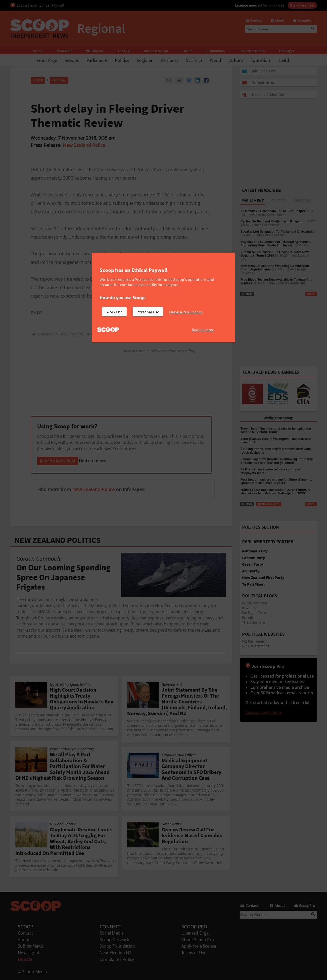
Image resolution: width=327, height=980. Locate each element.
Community (216, 51)
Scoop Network (114, 940)
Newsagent (29, 953)
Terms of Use (194, 953)
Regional (145, 60)
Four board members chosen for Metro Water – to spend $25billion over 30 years (277, 481)
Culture (236, 60)
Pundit (248, 617)
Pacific (187, 51)
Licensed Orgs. (195, 933)
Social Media (112, 933)
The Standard (254, 622)
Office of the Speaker (271, 235)
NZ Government (256, 646)
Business (170, 60)
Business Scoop (156, 51)
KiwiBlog (249, 608)
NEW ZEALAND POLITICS (57, 540)
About (24, 940)
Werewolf (64, 51)
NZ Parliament (254, 641)
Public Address (255, 603)
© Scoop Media (32, 972)
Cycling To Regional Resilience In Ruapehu (272, 221)
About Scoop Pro (198, 940)
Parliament (97, 60)
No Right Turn (254, 613)
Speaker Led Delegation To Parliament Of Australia (278, 232)
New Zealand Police (84, 145)
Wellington (95, 51)
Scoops (72, 60)
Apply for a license (199, 946)
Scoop (38, 51)
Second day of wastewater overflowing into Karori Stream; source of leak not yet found (277, 461)
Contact (25, 933)
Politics (122, 60)
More (311, 294)
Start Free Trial (302, 5)
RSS (247, 294)
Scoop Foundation (117, 946)
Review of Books (252, 51)
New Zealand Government (266, 215)
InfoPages (287, 51)
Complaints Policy (117, 959)
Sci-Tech (194, 60)
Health (284, 60)
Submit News (31, 946)
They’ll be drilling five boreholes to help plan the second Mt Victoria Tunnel (276, 430)
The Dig (123, 51)
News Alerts (269, 504)
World (215, 60)
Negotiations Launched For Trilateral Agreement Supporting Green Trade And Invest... (276, 244)
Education (260, 60)
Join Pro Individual (57, 461)
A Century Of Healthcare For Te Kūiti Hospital (274, 211)
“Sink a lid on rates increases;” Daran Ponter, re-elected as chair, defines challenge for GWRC (276, 492)
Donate (25, 959)
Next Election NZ (115, 953)
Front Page (47, 60)
